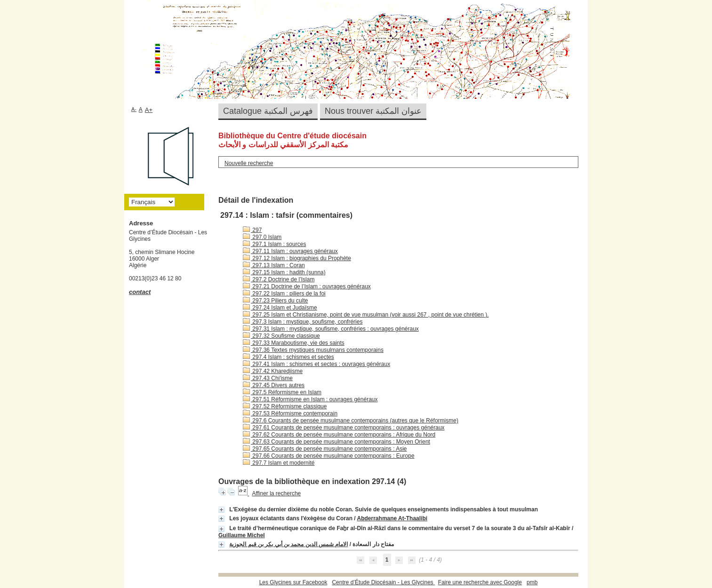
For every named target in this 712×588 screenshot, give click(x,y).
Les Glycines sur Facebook (293, 582)
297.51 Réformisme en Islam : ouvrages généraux (310, 399)
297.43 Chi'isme (268, 378)
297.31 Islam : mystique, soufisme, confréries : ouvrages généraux (331, 329)
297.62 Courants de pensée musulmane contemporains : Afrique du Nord (339, 435)
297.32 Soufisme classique (281, 336)
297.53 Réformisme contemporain (290, 413)
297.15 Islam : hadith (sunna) (284, 272)
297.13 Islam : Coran (274, 265)
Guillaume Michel (242, 535)
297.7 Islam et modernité (279, 463)
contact (140, 292)
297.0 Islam (262, 237)
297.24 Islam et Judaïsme (280, 308)
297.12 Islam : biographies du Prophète (297, 258)
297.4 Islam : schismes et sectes (288, 357)
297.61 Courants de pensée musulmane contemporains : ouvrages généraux (344, 428)
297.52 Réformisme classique (285, 406)
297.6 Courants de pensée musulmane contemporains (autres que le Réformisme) (351, 421)
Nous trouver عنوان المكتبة (373, 111)
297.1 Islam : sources (274, 244)
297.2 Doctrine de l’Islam (279, 279)
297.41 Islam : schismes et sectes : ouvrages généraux (316, 364)
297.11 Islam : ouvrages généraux (290, 251)
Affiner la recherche (276, 493)
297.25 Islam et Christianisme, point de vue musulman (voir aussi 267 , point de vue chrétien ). (366, 315)
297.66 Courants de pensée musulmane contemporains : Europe (329, 456)
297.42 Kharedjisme (273, 371)
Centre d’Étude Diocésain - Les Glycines (383, 582)
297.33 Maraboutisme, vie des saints (294, 343)
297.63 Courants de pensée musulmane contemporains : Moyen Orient (336, 442)
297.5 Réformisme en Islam (282, 392)
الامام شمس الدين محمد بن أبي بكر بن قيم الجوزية (288, 544)
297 (252, 230)
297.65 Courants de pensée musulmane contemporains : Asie (325, 449)
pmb (532, 582)
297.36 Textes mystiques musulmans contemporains (313, 350)
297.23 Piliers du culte (275, 301)
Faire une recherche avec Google (480, 582)
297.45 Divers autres (274, 385)
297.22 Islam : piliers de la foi (284, 294)
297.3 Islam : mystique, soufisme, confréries (303, 322)
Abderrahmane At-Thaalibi (392, 518)
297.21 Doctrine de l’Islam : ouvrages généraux (307, 286)
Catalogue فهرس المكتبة (268, 111)
